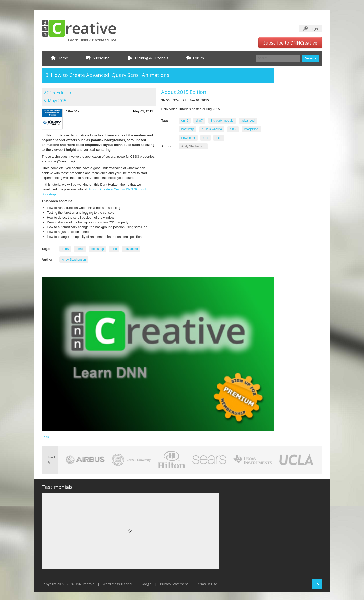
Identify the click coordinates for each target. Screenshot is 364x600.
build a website (212, 129)
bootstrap (98, 249)
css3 (233, 129)
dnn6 (65, 249)
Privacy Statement (174, 584)
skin (219, 138)
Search (311, 58)
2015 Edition (58, 92)
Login (314, 29)
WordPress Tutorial (117, 584)
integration (251, 129)
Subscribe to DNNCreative (290, 43)
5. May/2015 (55, 101)
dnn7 (80, 249)
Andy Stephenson (74, 260)
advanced (131, 249)
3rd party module (222, 121)
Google (146, 584)
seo (114, 249)
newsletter (188, 138)
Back (45, 437)
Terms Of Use (207, 584)
